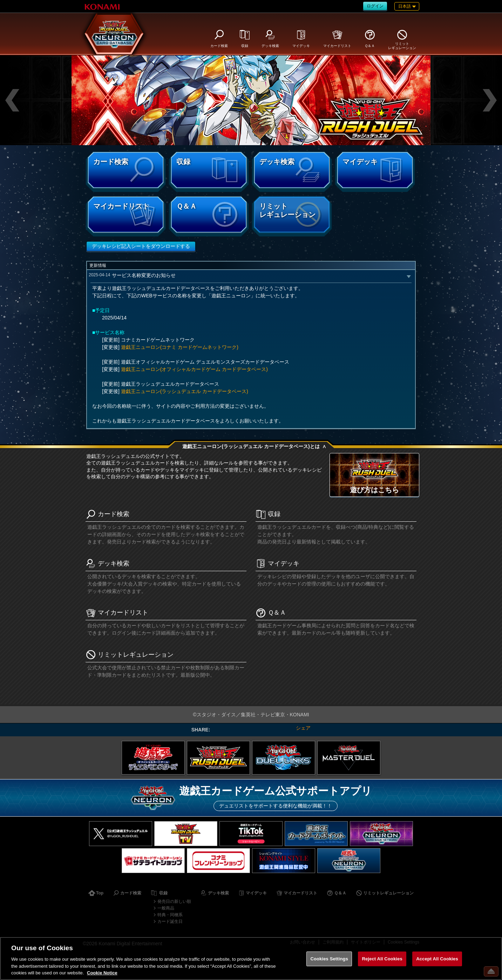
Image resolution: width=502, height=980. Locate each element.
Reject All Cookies (382, 959)
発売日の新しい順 (174, 901)
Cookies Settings (329, 959)
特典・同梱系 (170, 915)
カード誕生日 (170, 921)
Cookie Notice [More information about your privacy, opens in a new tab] (102, 973)
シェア (303, 728)
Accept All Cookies (437, 959)
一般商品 (166, 908)
